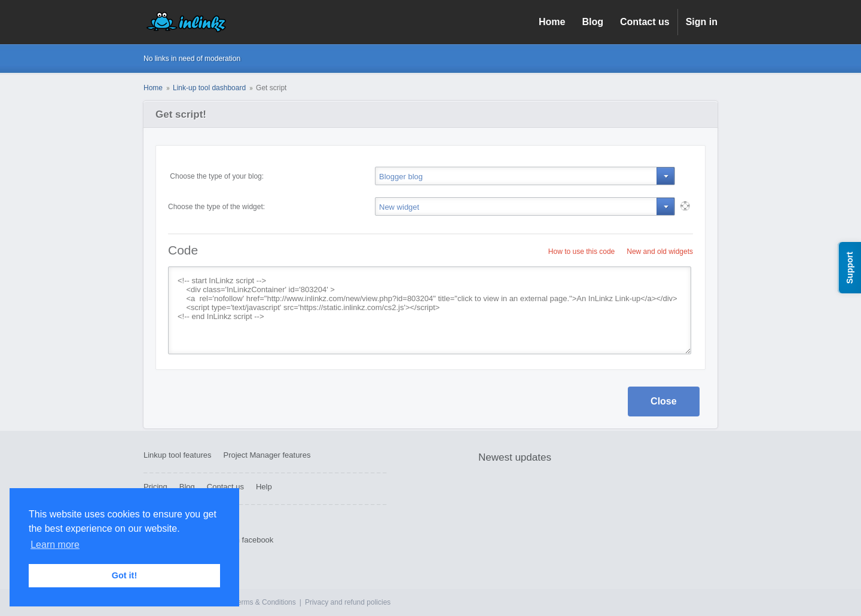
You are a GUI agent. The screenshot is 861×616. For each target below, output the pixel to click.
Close (664, 401)
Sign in (702, 22)
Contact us (645, 22)
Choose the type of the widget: (216, 207)
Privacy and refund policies (348, 602)
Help (264, 487)
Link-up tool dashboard (209, 88)
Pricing (155, 487)
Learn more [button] (55, 545)
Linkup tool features (177, 455)
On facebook (252, 540)
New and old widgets (660, 252)
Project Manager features (267, 455)
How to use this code (581, 252)
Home (552, 22)
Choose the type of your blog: (216, 176)
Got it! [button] (124, 575)
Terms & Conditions (265, 602)
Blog (593, 22)
